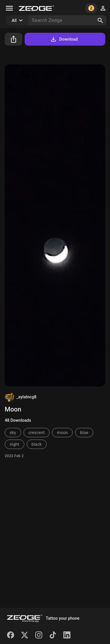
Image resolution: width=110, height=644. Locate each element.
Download (64, 39)
